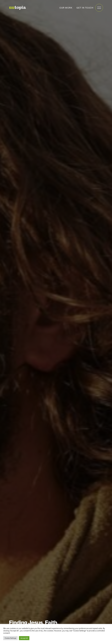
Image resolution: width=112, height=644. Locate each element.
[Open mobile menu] (99, 8)
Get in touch (85, 8)
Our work (66, 8)
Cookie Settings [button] (10, 638)
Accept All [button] (24, 638)
